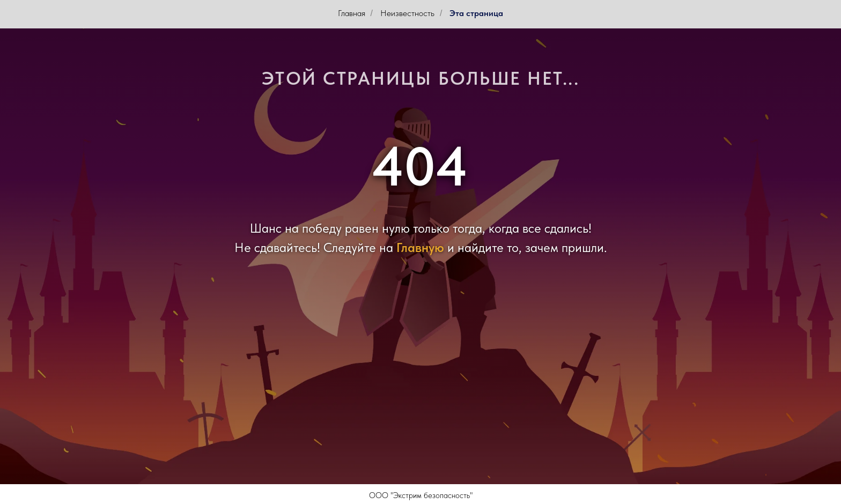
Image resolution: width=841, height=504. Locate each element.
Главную (420, 247)
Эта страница (476, 13)
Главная (352, 13)
